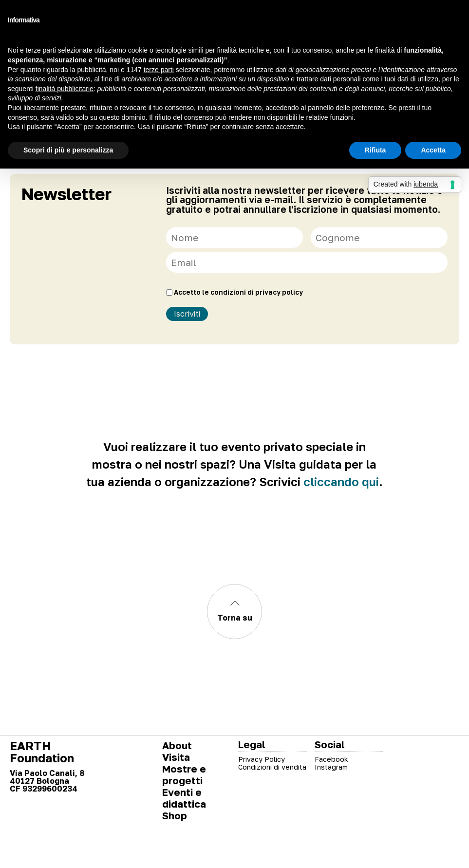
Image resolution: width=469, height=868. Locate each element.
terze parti (159, 70)
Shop (175, 815)
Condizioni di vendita (272, 767)
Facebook (331, 759)
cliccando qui (341, 481)
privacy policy (279, 292)
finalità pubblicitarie (65, 89)
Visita (176, 757)
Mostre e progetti (184, 774)
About (177, 745)
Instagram (331, 767)
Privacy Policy (262, 759)
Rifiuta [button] (375, 150)
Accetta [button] (433, 150)
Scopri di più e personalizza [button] (68, 150)
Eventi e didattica (184, 798)
